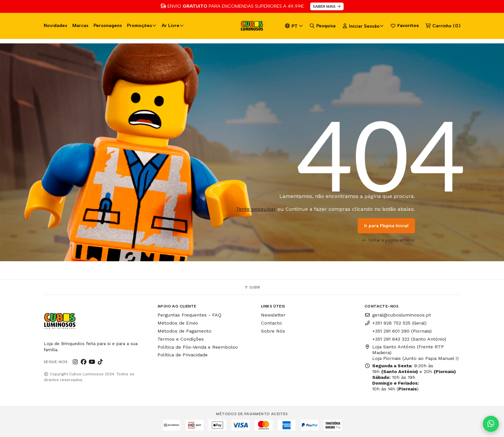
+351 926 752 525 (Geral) (396, 323)
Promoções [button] (142, 25)
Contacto (271, 323)
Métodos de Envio (178, 323)
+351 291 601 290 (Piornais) (402, 331)
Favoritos (405, 26)
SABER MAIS (327, 6)
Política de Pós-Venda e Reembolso (198, 347)
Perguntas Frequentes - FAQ (189, 315)
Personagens (108, 25)
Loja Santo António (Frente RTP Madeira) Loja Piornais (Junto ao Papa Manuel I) (412, 352)
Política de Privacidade (183, 355)
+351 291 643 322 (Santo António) (409, 339)
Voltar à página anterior (388, 240)
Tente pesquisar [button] (256, 209)
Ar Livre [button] (173, 25)
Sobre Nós (273, 331)
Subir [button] (252, 287)
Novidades (55, 25)
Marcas (80, 25)
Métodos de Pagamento (184, 331)
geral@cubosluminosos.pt (398, 315)
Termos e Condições (181, 339)
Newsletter (273, 315)
